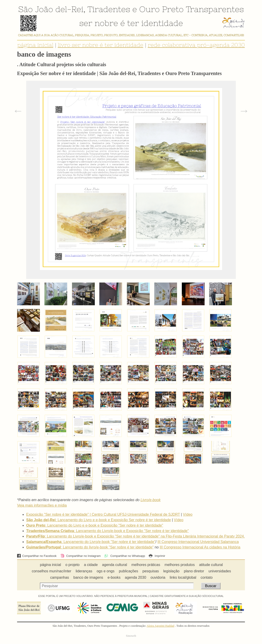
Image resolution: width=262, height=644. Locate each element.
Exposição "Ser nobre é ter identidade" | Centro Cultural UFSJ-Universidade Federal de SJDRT (103, 514)
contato (207, 577)
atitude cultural (211, 565)
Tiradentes (109, 9)
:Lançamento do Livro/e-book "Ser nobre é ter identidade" (91, 542)
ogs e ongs (105, 571)
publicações (129, 571)
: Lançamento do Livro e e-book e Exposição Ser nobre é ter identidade (99, 520)
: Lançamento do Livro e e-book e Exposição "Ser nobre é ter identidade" (95, 525)
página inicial (35, 45)
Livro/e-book (151, 500)
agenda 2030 (135, 577)
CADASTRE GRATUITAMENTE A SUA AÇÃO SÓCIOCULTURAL (187, 596)
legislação (171, 571)
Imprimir (157, 556)
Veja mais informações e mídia (42, 505)
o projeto (72, 565)
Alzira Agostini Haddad (160, 626)
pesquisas (151, 571)
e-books (114, 577)
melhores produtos (180, 565)
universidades (220, 571)
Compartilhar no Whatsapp (125, 556)
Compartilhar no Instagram (81, 556)
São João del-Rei (51, 9)
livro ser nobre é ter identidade (101, 45)
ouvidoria (158, 577)
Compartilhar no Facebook (37, 556)
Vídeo (188, 514)
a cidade (91, 565)
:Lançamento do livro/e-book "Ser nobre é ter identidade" (90, 547)
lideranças (84, 571)
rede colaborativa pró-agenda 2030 (196, 45)
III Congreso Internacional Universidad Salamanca (198, 542)
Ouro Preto (161, 9)
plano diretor (194, 571)
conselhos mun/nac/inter (51, 571)
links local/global (183, 577)
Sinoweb (131, 636)
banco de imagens (88, 577)
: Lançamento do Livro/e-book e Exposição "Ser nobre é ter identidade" (108, 531)
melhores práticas (146, 565)
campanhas (60, 577)
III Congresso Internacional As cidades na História (200, 547)
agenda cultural (114, 565)
